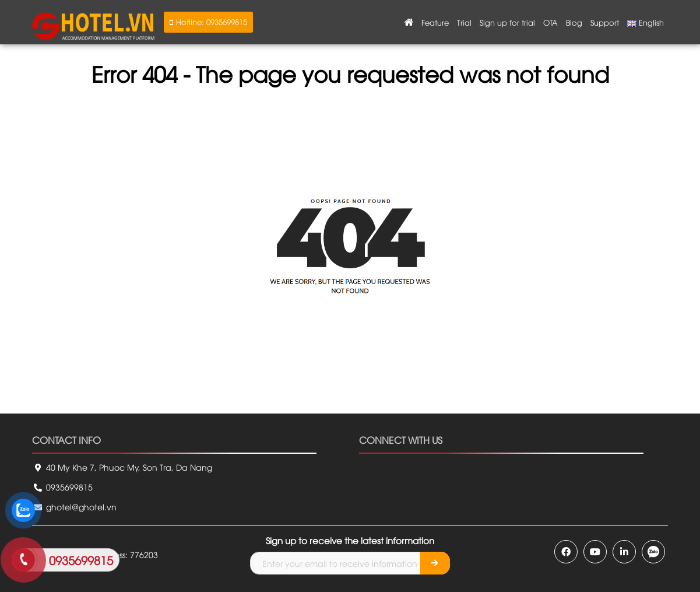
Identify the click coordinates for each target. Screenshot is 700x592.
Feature (435, 22)
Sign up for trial (507, 22)
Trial (464, 22)
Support (605, 22)
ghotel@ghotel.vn (74, 507)
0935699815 (62, 487)
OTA (550, 22)
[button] (208, 22)
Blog (574, 22)
